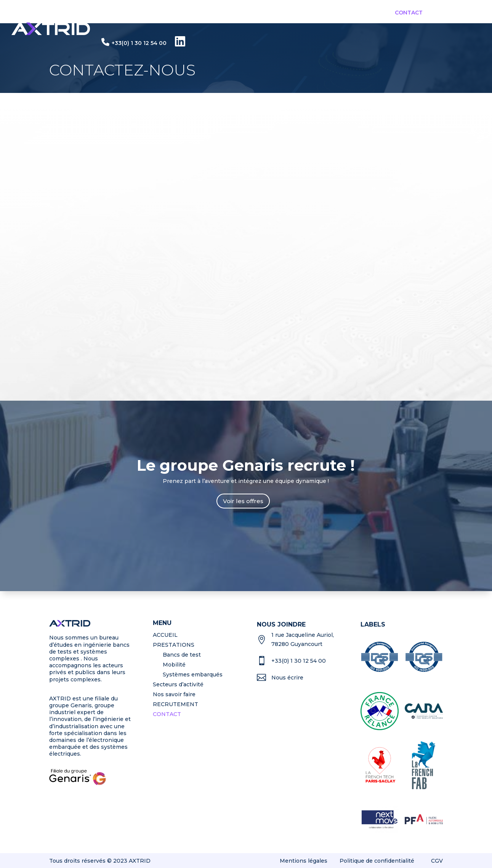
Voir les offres (243, 501)
